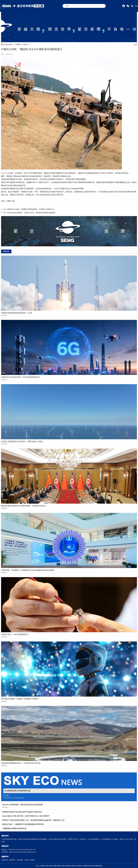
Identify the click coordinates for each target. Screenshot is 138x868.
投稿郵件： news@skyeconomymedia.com (14, 797)
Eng (136, 6)
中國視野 (18, 44)
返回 (135, 44)
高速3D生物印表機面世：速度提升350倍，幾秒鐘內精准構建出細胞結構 (31, 213)
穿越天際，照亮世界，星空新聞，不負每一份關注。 (19, 860)
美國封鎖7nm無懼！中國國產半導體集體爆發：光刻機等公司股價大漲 (30, 209)
